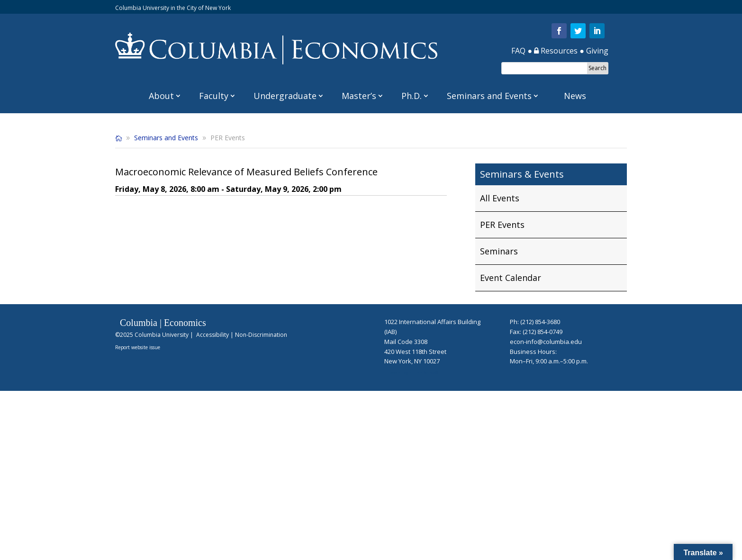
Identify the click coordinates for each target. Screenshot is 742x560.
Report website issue (138, 347)
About (161, 96)
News (575, 96)
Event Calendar (511, 278)
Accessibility (213, 335)
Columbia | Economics (163, 323)
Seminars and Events (489, 96)
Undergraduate (285, 96)
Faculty (214, 96)
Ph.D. (412, 96)
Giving (597, 51)
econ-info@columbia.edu (546, 342)
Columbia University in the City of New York (173, 8)
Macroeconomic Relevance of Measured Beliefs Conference (246, 172)
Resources (556, 51)
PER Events (502, 225)
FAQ (518, 51)
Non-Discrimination (261, 335)
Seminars (499, 251)
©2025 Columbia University (152, 335)
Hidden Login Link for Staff (412, 372)
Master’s (359, 96)
